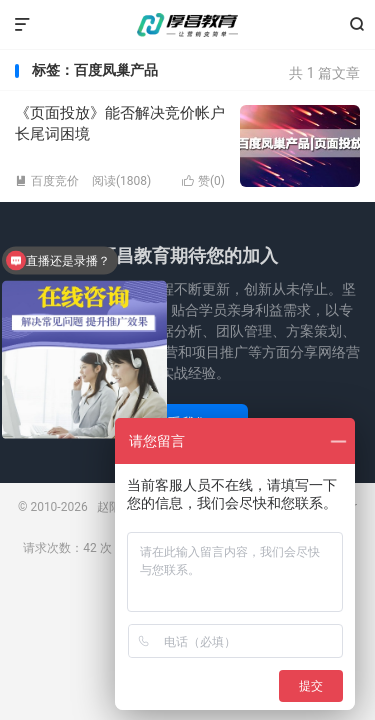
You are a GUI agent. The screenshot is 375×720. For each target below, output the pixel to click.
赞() (203, 181)
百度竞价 (47, 181)
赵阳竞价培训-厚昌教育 (188, 25)
